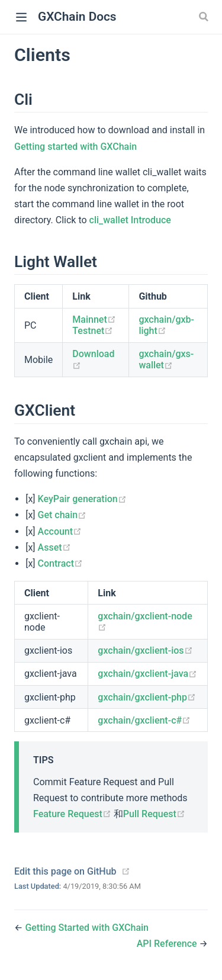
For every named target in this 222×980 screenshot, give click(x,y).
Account (60, 531)
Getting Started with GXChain (87, 928)
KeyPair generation (82, 499)
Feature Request (73, 814)
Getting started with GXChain (75, 147)
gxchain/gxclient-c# (144, 720)
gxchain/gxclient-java (147, 674)
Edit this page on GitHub (65, 871)
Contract (60, 563)
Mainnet (94, 319)
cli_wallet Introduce (130, 220)
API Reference (168, 944)
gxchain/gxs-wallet (166, 359)
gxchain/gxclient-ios (145, 650)
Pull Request (154, 814)
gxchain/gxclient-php (147, 697)
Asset (54, 547)
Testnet (93, 331)
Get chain (62, 515)
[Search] (205, 17)
